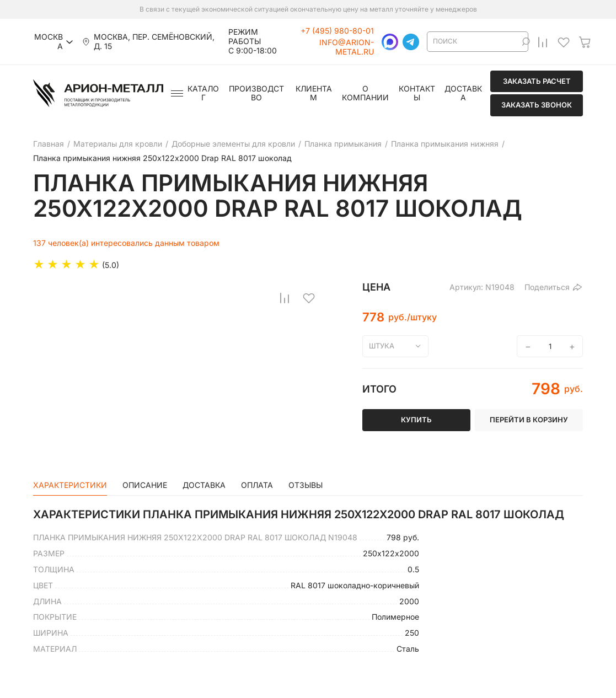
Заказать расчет (537, 81)
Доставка (463, 93)
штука (382, 346)
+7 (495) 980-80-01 (337, 31)
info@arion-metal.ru (347, 47)
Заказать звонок (537, 105)
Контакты (417, 93)
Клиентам (314, 93)
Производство (256, 93)
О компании (365, 93)
